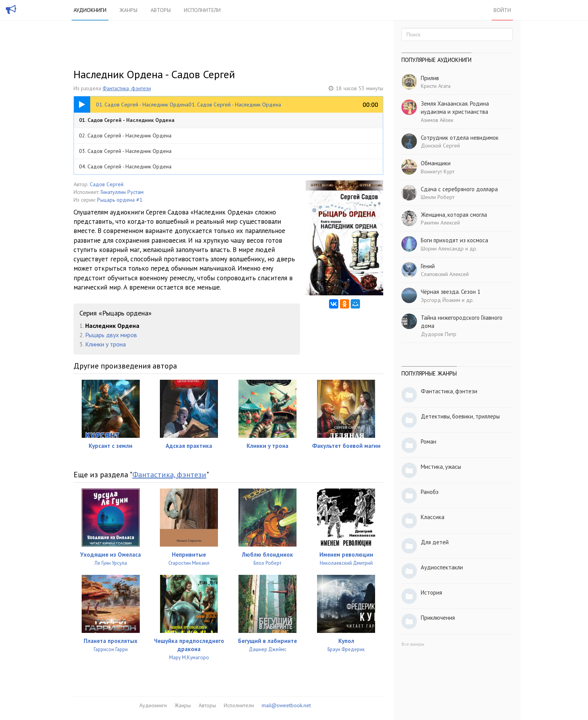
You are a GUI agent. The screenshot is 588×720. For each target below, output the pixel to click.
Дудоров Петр (439, 334)
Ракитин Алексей (440, 223)
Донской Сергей (440, 146)
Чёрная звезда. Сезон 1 (451, 292)
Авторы (161, 10)
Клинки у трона (105, 344)
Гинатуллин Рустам (122, 192)
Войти (502, 10)
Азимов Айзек (437, 120)
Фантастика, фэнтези (127, 88)
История (431, 592)
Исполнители (202, 10)
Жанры (129, 10)
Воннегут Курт (438, 171)
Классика (433, 517)
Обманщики (436, 163)
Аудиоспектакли (442, 567)
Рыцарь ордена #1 (120, 200)
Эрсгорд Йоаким (441, 300)
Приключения (438, 618)
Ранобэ (430, 492)
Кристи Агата (436, 86)
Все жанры (413, 644)
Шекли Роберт (438, 197)
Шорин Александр (442, 249)
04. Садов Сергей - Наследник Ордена (125, 166)
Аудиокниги (90, 10)
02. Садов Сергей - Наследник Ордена (125, 135)
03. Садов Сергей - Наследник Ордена (125, 151)
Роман (429, 441)
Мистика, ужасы (441, 467)
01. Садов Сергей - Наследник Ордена (127, 120)
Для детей (435, 542)
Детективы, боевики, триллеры (460, 416)
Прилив (430, 78)
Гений (428, 266)
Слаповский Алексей (445, 274)
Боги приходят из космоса (454, 240)
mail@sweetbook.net (286, 705)
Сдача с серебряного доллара (459, 189)
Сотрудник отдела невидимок (460, 138)
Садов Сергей (107, 184)
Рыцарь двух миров (111, 335)
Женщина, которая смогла (454, 215)
